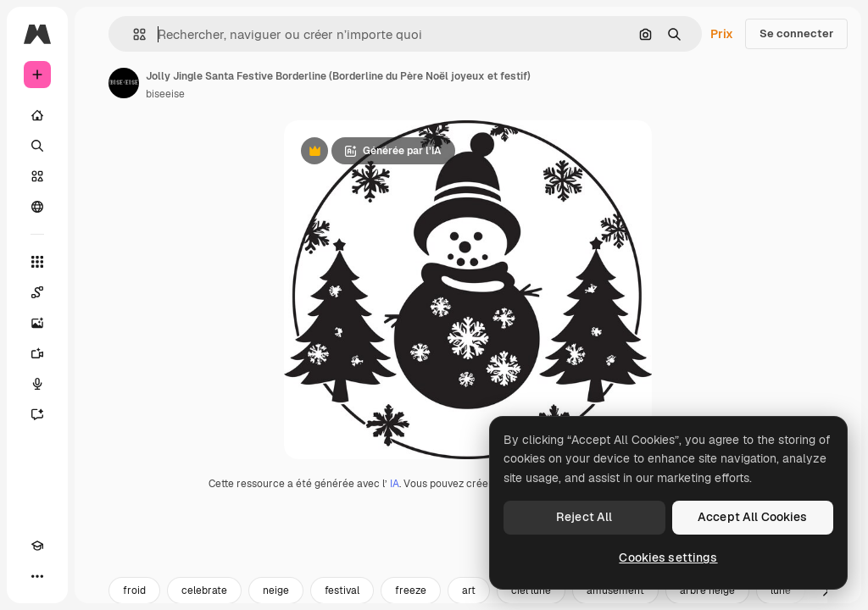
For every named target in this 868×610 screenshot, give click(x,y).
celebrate (204, 591)
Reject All (584, 517)
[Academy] (37, 546)
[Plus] (37, 576)
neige (276, 591)
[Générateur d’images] (37, 323)
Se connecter (796, 33)
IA (395, 484)
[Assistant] (37, 414)
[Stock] (37, 176)
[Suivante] (826, 591)
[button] (133, 34)
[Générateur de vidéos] (37, 353)
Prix (722, 34)
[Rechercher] (37, 146)
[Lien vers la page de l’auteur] (124, 83)
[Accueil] (37, 115)
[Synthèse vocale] (37, 384)
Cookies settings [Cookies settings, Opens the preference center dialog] (668, 557)
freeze (411, 591)
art (469, 591)
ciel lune (531, 591)
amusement (615, 591)
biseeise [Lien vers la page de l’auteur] (165, 94)
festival (342, 591)
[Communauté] (37, 207)
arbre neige (707, 591)
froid (134, 591)
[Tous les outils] (37, 262)
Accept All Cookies (753, 517)
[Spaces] (37, 292)
